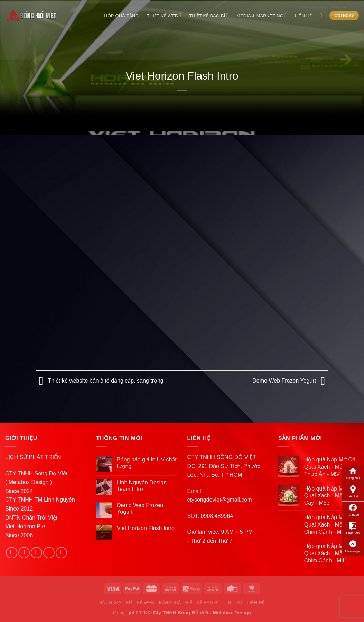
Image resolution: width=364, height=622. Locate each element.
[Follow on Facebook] (12, 553)
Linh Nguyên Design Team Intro (142, 486)
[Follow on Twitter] (36, 553)
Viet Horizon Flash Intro (146, 528)
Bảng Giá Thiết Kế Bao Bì (189, 603)
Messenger (353, 546)
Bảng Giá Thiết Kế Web (127, 603)
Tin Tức (233, 603)
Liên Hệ (353, 491)
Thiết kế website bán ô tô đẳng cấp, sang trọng (100, 381)
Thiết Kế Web (164, 15)
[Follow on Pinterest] (61, 553)
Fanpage (353, 510)
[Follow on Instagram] (24, 553)
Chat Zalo (353, 528)
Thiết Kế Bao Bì (209, 15)
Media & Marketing (262, 15)
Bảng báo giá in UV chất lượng (147, 463)
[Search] (323, 15)
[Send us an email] (49, 553)
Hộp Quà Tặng (121, 16)
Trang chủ (353, 473)
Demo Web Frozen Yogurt (290, 381)
